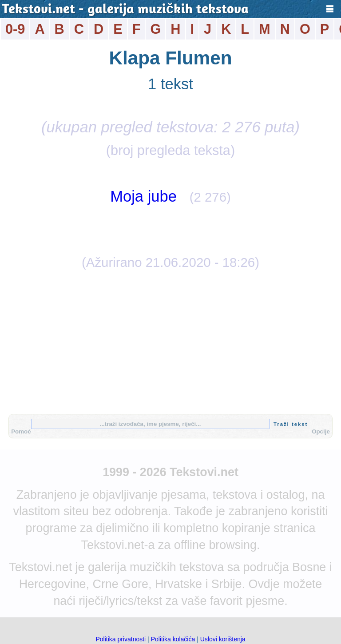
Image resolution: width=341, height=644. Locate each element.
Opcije (321, 431)
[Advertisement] (170, 341)
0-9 (15, 29)
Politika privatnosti (121, 639)
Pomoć (21, 431)
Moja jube (143, 196)
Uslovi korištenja (223, 639)
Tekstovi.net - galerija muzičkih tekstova (125, 10)
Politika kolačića (173, 639)
